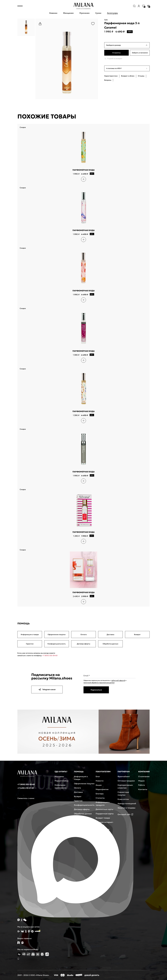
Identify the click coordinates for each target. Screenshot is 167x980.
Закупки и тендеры (126, 808)
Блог (98, 776)
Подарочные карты (105, 814)
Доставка (110, 634)
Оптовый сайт (125, 814)
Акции (99, 785)
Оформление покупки (57, 634)
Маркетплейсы (62, 781)
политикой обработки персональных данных (99, 683)
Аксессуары (112, 13)
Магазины (59, 776)
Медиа (141, 781)
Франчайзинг (124, 776)
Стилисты (100, 798)
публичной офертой (118, 680)
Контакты (143, 789)
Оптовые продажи (126, 781)
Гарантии (30, 644)
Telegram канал (47, 690)
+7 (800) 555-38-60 (50, 655)
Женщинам (68, 13)
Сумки (98, 13)
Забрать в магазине (140, 53)
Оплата (84, 634)
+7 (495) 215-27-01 (26, 788)
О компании (144, 776)
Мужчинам (84, 13)
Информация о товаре (30, 634)
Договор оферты (84, 644)
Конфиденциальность (57, 644)
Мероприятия (102, 789)
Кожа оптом (123, 799)
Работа (141, 785)
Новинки (53, 13)
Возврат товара (103, 818)
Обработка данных (110, 644)
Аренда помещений (127, 803)
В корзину (116, 53)
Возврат (137, 634)
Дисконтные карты (104, 809)
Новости (100, 781)
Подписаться (96, 690)
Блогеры (100, 794)
